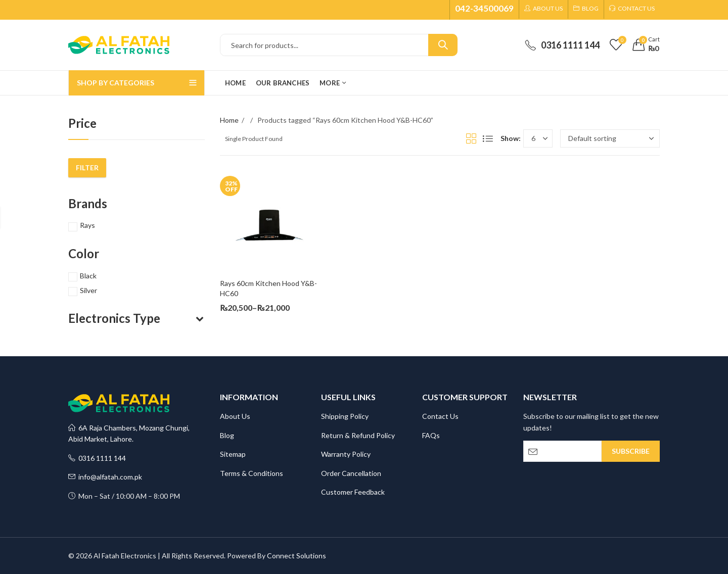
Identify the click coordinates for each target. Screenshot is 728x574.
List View (488, 138)
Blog (227, 435)
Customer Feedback (353, 492)
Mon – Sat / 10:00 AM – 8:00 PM (124, 496)
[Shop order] (610, 138)
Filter (87, 168)
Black (88, 276)
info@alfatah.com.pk (105, 477)
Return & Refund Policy (358, 435)
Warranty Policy (346, 454)
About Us (235, 416)
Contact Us (440, 416)
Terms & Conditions (252, 473)
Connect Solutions (297, 556)
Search (443, 45)
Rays (87, 225)
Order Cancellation (351, 473)
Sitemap (233, 454)
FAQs (431, 435)
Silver (88, 290)
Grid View (471, 138)
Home (229, 120)
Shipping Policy (345, 416)
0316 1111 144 (97, 458)
